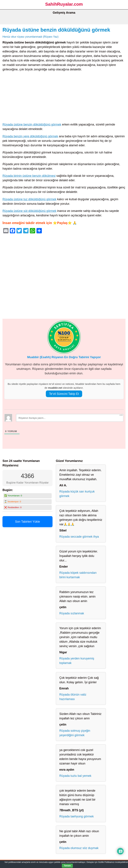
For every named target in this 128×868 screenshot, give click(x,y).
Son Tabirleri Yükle (27, 522)
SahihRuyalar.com (64, 4)
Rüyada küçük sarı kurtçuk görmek (77, 494)
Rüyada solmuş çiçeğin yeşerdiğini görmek (75, 733)
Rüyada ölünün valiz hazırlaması (73, 697)
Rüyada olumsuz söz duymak (79, 848)
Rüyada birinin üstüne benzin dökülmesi (29, 176)
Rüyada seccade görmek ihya (79, 537)
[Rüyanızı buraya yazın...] (70, 418)
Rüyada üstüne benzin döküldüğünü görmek (56, 30)
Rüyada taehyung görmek (76, 816)
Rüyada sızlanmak (72, 613)
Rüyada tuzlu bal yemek (75, 776)
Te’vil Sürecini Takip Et (64, 394)
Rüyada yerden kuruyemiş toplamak (77, 661)
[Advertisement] (64, 98)
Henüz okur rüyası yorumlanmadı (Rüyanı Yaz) (30, 37)
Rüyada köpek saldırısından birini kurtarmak (78, 575)
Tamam (67, 866)
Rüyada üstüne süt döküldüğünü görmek (29, 211)
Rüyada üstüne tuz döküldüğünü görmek (29, 199)
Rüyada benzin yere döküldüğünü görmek (30, 136)
